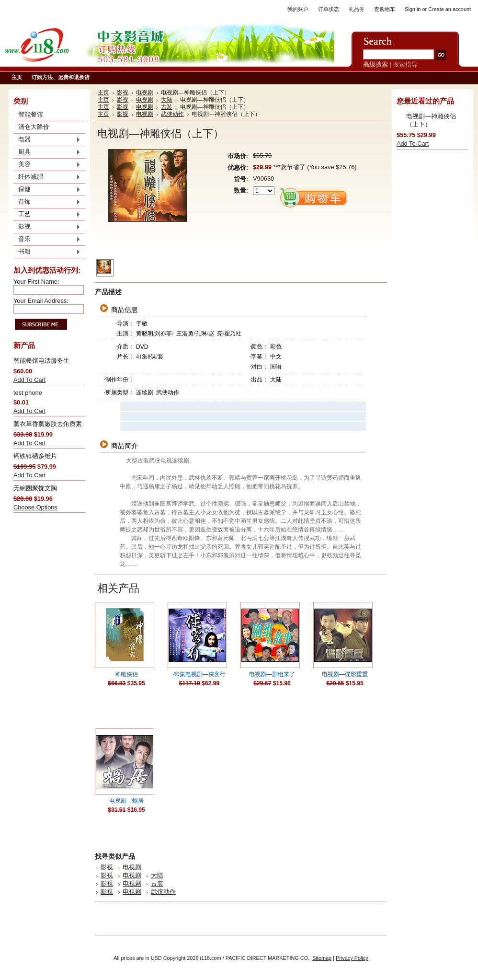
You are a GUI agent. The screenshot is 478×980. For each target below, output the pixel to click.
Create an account (450, 9)
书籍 (47, 252)
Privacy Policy (352, 958)
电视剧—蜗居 (126, 801)
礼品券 (357, 9)
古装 (167, 107)
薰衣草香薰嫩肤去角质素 (48, 424)
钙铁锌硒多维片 (35, 456)
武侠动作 (172, 114)
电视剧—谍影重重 (345, 674)
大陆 (167, 100)
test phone (28, 393)
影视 (47, 227)
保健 (47, 190)
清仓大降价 (34, 127)
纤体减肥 (47, 177)
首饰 (47, 202)
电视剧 (145, 92)
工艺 (47, 215)
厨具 (47, 152)
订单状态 (329, 9)
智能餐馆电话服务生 (41, 361)
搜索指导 (405, 64)
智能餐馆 (31, 114)
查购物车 (385, 9)
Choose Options (35, 507)
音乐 (47, 240)
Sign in (413, 9)
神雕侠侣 (126, 674)
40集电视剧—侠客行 (199, 674)
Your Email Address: (41, 301)
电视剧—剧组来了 (272, 674)
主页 (103, 92)
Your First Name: (36, 282)
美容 (47, 165)
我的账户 (298, 9)
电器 (47, 140)
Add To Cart (29, 380)
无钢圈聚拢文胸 (35, 488)
